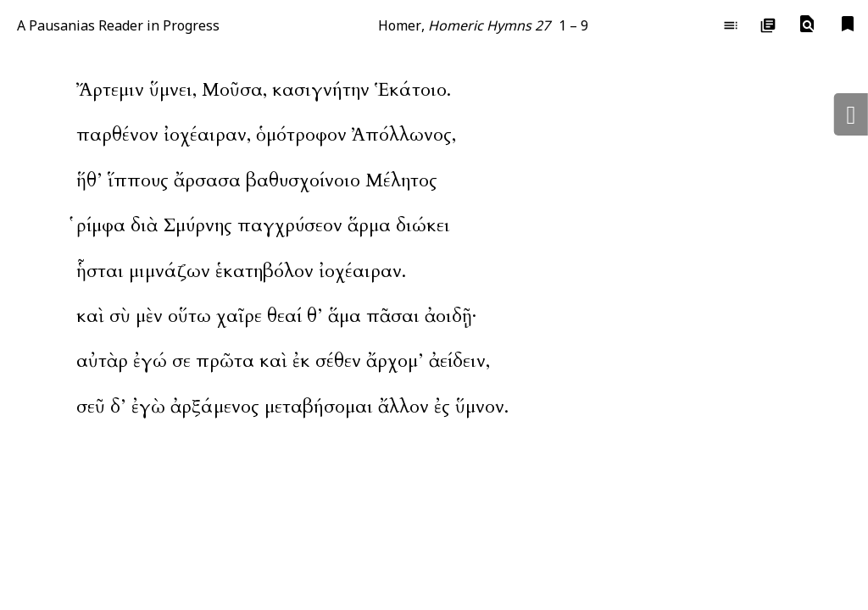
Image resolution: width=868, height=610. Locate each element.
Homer (400, 25)
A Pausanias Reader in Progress (118, 25)
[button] (807, 25)
